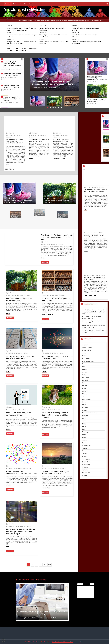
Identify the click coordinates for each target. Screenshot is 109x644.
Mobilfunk (85, 416)
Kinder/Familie (86, 399)
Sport (43, 258)
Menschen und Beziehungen (90, 413)
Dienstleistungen (87, 358)
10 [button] (61, 108)
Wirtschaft (85, 470)
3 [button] (51, 108)
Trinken (84, 454)
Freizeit (8, 371)
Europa (84, 364)
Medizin (85, 410)
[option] (56, 21)
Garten (8, 313)
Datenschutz (28, 4)
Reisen (84, 437)
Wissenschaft (86, 473)
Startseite (8, 4)
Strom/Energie (86, 445)
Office (84, 426)
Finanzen (44, 371)
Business (9, 429)
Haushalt (85, 386)
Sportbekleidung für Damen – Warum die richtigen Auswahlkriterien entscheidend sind (57, 237)
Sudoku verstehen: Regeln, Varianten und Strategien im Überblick (20, 357)
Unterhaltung (86, 459)
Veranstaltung (86, 462)
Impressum (17, 4)
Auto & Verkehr (46, 488)
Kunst (84, 402)
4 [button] (52, 108)
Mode (84, 418)
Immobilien (85, 391)
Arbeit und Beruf (87, 348)
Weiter (49, 565)
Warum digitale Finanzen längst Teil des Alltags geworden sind (57, 357)
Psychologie (86, 432)
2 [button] (49, 108)
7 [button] (57, 108)
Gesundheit (86, 377)
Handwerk (85, 380)
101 (45, 565)
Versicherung (86, 464)
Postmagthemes (80, 642)
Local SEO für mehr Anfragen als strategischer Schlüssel (19, 414)
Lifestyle (9, 485)
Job (83, 396)
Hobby (84, 388)
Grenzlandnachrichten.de (23, 9)
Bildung (84, 353)
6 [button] (55, 108)
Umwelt (84, 456)
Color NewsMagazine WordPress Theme (63, 642)
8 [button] (58, 108)
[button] (3, 641)
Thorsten (47, 242)
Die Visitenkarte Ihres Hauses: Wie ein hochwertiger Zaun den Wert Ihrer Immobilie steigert (21, 532)
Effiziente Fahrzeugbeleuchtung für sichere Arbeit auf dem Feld (55, 473)
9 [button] (60, 108)
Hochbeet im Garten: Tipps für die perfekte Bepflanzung (56, 21)
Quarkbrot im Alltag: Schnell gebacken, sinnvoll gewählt (84, 21)
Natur (84, 424)
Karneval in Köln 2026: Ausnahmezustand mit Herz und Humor (21, 473)
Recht (84, 435)
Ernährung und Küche (47, 315)
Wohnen (85, 475)
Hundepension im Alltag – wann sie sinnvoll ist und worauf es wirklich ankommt (55, 415)
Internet (85, 394)
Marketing (85, 407)
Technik (85, 448)
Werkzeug (85, 467)
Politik (84, 429)
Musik (84, 421)
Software (85, 440)
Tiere (43, 430)
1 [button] (48, 108)
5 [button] (54, 108)
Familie (84, 367)
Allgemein (85, 345)
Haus (8, 547)
